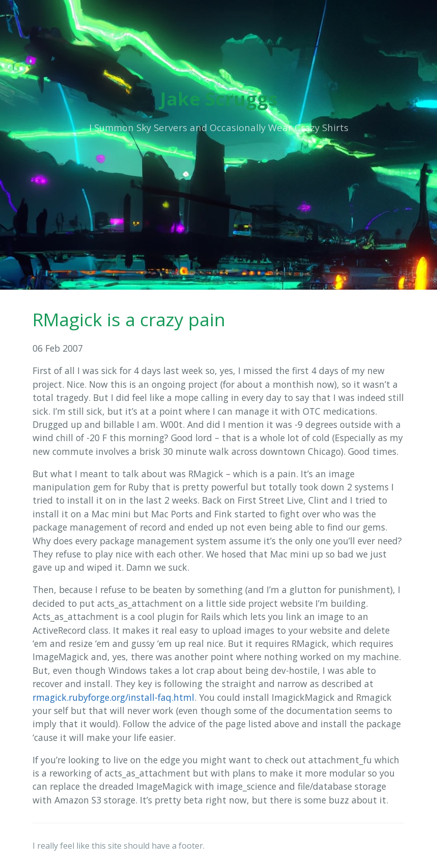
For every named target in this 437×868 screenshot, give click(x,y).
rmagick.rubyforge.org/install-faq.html (113, 697)
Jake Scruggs (219, 99)
